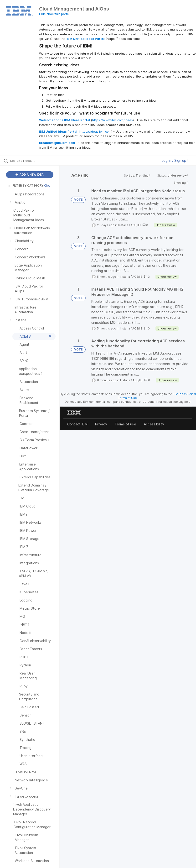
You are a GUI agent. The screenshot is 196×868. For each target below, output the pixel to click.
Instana (123, 225)
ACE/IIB (136, 225)
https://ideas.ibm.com (95, 131)
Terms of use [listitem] (125, 424)
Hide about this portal (54, 14)
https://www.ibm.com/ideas (112, 120)
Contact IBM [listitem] (77, 424)
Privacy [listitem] (101, 424)
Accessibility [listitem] (154, 424)
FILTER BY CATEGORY (26, 186)
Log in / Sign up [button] (175, 160)
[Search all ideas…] (32, 161)
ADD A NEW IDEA (30, 175)
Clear (48, 186)
